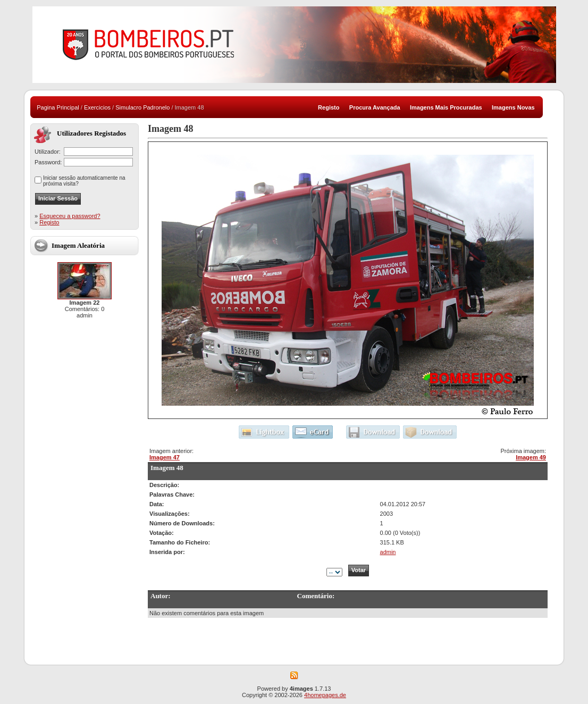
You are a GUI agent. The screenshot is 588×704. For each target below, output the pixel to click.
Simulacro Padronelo (142, 107)
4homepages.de (325, 695)
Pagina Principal (58, 107)
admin (388, 552)
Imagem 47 (165, 457)
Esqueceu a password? (70, 216)
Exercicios (97, 107)
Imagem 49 (531, 457)
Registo (49, 222)
